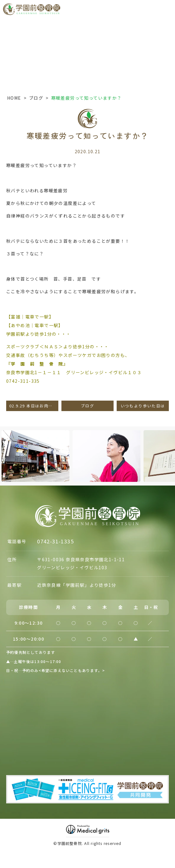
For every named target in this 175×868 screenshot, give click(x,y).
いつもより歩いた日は (143, 406)
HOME (14, 98)
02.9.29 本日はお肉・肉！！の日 (34, 406)
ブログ (36, 98)
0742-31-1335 (55, 541)
